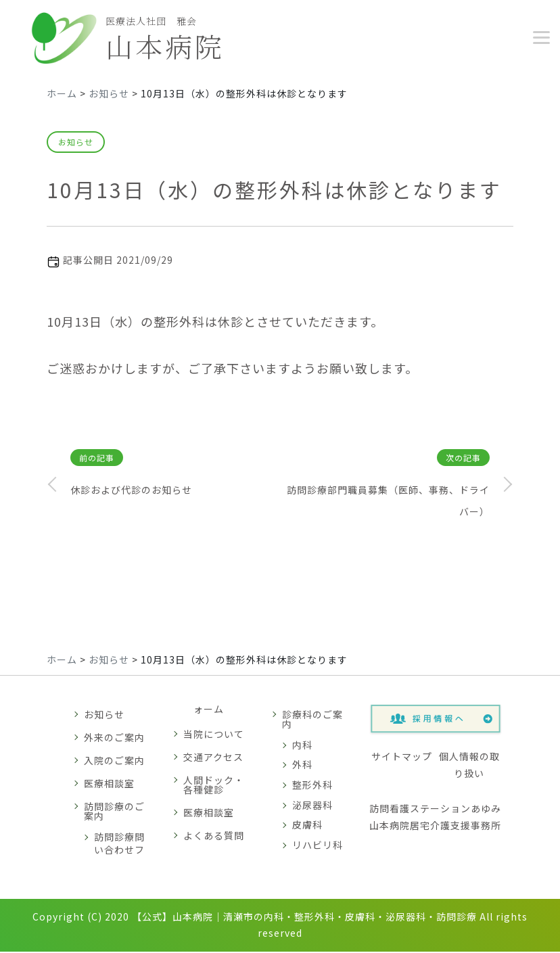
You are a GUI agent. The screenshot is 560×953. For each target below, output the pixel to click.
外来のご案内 (114, 739)
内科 (302, 746)
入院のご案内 (114, 762)
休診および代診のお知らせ (131, 492)
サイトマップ (402, 758)
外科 (302, 766)
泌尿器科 (312, 806)
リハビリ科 (318, 846)
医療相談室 (109, 785)
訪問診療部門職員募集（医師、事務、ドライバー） (388, 503)
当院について (214, 736)
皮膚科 (307, 827)
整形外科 (312, 787)
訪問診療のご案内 (114, 812)
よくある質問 (214, 837)
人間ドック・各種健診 (214, 787)
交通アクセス (213, 759)
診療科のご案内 (312, 720)
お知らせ (76, 144)
